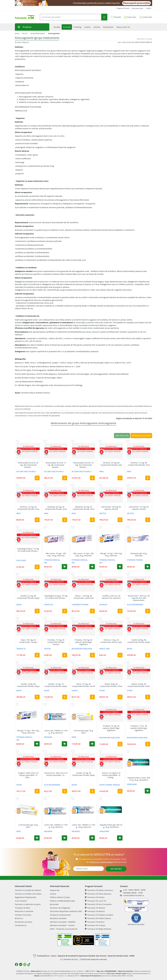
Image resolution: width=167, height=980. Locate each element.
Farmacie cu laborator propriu (28, 904)
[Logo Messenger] (21, 964)
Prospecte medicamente (60, 915)
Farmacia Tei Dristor (95, 897)
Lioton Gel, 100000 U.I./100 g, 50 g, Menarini (56, 826)
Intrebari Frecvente (23, 915)
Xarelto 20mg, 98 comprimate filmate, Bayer (139, 641)
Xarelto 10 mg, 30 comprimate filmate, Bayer (83, 774)
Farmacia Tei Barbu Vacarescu (99, 890)
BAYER (19, 605)
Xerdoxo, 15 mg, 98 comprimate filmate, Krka (139, 464)
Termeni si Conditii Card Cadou (28, 894)
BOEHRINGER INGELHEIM (82, 649)
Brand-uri (19, 918)
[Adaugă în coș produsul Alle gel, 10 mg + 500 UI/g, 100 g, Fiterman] (37, 744)
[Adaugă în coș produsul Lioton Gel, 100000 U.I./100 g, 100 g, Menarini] (92, 838)
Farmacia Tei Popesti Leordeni (99, 915)
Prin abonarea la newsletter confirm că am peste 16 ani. (103, 859)
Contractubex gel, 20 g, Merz (28, 826)
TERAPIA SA (49, 605)
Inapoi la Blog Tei (22, 42)
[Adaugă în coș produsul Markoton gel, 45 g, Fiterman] (147, 567)
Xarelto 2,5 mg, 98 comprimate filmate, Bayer (28, 597)
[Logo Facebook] (16, 964)
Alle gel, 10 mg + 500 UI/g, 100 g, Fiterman (28, 732)
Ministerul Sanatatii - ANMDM (63, 922)
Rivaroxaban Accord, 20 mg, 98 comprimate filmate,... (28, 465)
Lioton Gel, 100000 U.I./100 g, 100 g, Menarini (84, 826)
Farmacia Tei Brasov (95, 922)
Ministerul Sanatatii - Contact (62, 925)
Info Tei (25, 33)
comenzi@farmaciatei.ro (134, 895)
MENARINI (48, 737)
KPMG (132, 956)
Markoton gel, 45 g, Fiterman (139, 554)
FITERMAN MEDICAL (52, 560)
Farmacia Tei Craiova (95, 925)
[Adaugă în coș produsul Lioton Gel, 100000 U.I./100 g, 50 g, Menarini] (64, 838)
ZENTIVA (103, 513)
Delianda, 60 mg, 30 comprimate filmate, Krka (56, 508)
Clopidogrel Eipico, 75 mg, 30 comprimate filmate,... (28, 550)
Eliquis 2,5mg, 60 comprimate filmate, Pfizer (139, 685)
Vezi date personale (106, 862)
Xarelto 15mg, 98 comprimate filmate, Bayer (28, 685)
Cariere (53, 894)
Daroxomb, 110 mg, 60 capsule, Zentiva (139, 508)
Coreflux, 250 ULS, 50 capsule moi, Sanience (111, 597)
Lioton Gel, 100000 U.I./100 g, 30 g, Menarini (56, 732)
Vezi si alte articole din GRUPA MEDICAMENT (135, 42)
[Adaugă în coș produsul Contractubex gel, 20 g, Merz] (37, 838)
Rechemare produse (24, 922)
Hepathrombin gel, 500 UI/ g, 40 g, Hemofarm (111, 826)
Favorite (116, 17)
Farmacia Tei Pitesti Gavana (98, 918)
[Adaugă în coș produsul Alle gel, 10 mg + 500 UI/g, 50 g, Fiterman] (120, 567)
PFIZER (102, 691)
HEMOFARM (132, 784)
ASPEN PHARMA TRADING (110, 785)
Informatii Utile (137, 8)
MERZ (74, 737)
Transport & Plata (22, 908)
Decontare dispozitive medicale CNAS (66, 911)
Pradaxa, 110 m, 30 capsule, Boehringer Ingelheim (139, 728)
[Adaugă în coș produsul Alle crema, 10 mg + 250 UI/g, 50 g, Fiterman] (92, 567)
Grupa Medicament (38, 33)
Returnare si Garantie (24, 911)
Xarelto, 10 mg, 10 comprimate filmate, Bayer (56, 685)
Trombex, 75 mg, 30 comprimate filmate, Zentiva (56, 642)
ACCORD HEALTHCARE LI (26, 471)
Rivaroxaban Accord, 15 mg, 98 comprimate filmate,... (56, 465)
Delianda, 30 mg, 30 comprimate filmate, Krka (83, 508)
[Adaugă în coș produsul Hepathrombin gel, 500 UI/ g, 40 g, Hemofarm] (120, 838)
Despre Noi (55, 890)
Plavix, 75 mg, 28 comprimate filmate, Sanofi (83, 685)
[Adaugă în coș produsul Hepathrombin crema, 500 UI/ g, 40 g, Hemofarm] (147, 791)
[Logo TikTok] (29, 964)
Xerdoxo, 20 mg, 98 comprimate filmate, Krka (111, 464)
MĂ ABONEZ (116, 869)
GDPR (149, 8)
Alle (46, 563)
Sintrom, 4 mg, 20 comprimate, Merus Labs (111, 641)
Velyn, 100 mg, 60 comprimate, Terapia (28, 641)
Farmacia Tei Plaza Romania (98, 894)
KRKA (102, 471)
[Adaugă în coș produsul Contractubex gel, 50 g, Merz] (92, 744)
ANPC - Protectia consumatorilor (64, 929)
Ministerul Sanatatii (58, 918)
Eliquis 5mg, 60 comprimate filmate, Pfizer (111, 685)
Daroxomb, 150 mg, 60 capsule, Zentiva (111, 508)
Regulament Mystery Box (26, 897)
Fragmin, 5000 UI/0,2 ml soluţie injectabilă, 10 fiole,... (28, 775)
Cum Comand (21, 901)
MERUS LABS (104, 649)
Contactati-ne (21, 925)
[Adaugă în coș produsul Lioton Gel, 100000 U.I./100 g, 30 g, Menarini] (64, 744)
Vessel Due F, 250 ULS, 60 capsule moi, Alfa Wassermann (139, 598)
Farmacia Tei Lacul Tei (96, 901)
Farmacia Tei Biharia (95, 911)
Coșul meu (130, 17)
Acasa (17, 33)
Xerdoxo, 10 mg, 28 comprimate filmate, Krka (28, 508)
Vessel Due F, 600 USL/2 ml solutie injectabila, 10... (56, 774)
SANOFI (75, 691)
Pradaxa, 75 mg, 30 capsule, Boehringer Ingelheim (111, 728)
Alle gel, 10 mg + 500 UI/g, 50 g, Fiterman (111, 554)
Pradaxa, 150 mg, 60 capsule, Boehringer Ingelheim (83, 642)
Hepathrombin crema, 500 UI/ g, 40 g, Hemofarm (139, 779)
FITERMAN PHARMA (135, 560)
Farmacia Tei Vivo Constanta (98, 904)
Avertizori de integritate (60, 908)
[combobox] (70, 17)
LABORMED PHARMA (80, 605)
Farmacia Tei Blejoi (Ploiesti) (98, 929)
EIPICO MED (21, 560)
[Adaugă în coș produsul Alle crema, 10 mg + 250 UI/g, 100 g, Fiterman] (64, 567)
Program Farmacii (123, 8)
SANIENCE (103, 605)
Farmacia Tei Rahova (95, 908)
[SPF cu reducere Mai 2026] (83, 3)
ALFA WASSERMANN (135, 605)
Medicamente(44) (141, 436)
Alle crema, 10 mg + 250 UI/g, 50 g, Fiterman (83, 554)
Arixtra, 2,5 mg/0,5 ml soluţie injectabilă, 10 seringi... (111, 775)
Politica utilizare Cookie (60, 897)
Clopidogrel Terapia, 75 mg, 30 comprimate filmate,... (56, 597)
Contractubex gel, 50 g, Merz (83, 732)
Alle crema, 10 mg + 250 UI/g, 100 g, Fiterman (56, 554)
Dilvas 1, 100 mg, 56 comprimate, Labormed (84, 597)
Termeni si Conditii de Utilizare (28, 890)
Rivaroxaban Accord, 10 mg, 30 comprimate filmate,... (83, 465)
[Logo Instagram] (25, 964)
